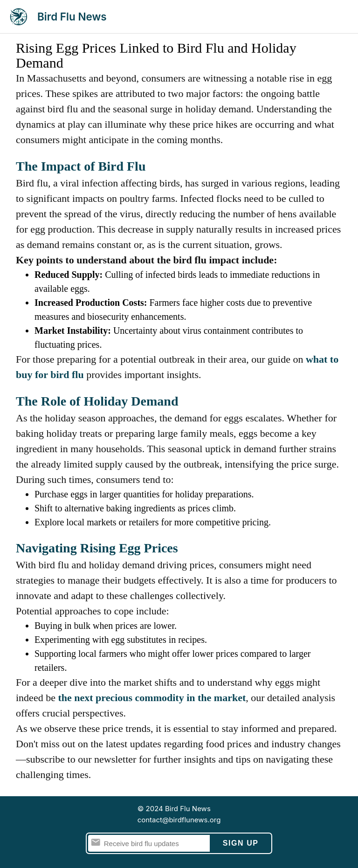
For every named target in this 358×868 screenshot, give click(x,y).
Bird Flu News (72, 17)
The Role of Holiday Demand (97, 401)
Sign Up (241, 843)
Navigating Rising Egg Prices (97, 548)
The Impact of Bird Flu (81, 166)
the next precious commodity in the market (152, 698)
